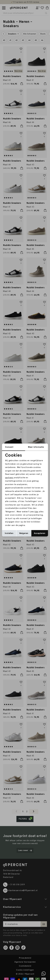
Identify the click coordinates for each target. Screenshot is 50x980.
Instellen (9, 533)
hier (36, 512)
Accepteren (40, 533)
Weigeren (24, 533)
